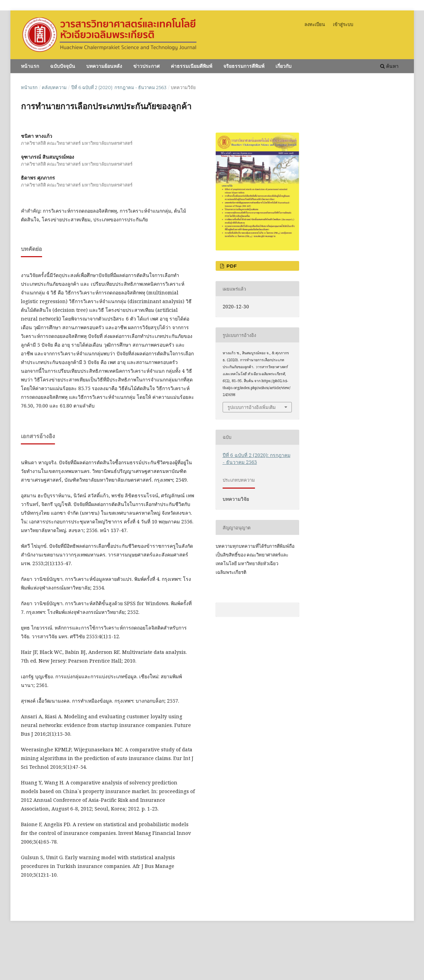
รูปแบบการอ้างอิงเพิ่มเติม (252, 407)
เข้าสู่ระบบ (343, 24)
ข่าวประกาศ (146, 66)
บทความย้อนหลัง (104, 66)
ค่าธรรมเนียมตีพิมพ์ (191, 66)
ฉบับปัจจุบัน (63, 66)
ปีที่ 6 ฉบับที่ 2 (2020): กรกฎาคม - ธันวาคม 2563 (119, 87)
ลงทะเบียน (315, 24)
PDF (231, 266)
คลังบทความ (54, 87)
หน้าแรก (30, 66)
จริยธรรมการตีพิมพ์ (244, 66)
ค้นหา (389, 66)
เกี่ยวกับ (283, 66)
